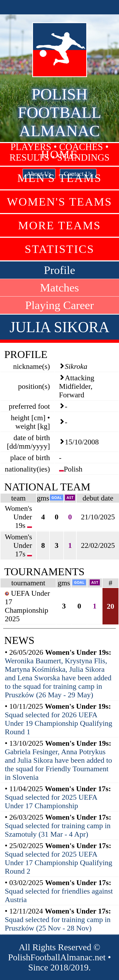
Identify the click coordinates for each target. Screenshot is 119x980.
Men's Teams (60, 178)
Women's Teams (60, 202)
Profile (60, 270)
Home (60, 154)
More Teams (60, 225)
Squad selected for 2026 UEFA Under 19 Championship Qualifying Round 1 (59, 723)
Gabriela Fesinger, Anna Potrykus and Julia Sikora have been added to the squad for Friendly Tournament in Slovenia (58, 764)
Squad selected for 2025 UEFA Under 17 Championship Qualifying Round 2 (59, 863)
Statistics (60, 249)
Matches (59, 288)
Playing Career (60, 305)
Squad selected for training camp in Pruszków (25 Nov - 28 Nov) (58, 924)
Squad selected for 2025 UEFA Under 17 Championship (51, 801)
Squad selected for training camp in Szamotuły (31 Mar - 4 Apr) (58, 830)
